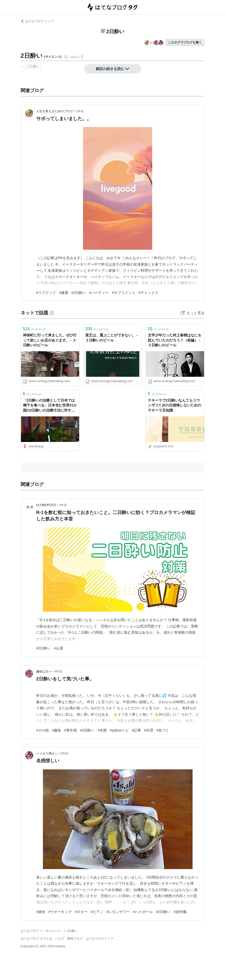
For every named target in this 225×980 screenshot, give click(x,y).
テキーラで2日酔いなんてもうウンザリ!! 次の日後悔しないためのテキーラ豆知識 (175, 405)
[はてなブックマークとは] (52, 313)
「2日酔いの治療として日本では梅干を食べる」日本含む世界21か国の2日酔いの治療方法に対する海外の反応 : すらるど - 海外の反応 (50, 406)
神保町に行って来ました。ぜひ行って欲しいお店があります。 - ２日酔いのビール (50, 340)
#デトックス (148, 293)
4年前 (59, 671)
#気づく (163, 730)
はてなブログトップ (100, 939)
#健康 (64, 293)
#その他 (43, 730)
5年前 (65, 754)
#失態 (102, 730)
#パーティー (99, 293)
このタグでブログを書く (185, 42)
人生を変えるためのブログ (55, 111)
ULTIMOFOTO (46, 505)
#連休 (41, 912)
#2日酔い (79, 293)
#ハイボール (143, 912)
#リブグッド (46, 293)
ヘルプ (60, 939)
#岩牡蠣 (180, 912)
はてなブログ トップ (37, 21)
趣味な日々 (44, 671)
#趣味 (56, 730)
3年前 (63, 505)
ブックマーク (35, 329)
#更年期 (70, 730)
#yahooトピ (119, 730)
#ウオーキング (60, 912)
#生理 (149, 730)
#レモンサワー (118, 912)
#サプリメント (124, 293)
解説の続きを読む (113, 69)
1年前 (80, 111)
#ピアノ (97, 912)
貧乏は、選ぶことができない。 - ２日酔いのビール (111, 338)
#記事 (136, 730)
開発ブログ (75, 939)
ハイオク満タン (47, 754)
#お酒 (58, 648)
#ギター (81, 912)
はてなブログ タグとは (36, 939)
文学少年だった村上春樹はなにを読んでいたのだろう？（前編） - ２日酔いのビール (175, 340)
